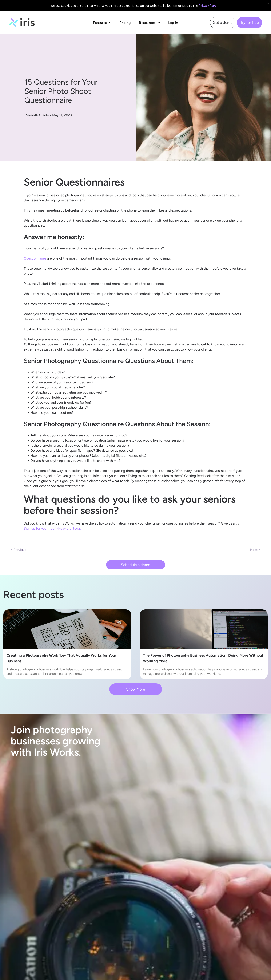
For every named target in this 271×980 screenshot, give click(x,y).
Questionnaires (35, 258)
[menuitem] (102, 23)
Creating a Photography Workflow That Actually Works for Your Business (61, 658)
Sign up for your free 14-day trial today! (53, 528)
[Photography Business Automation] (204, 629)
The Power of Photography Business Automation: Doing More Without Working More (203, 658)
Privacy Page (208, 5)
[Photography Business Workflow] (67, 629)
